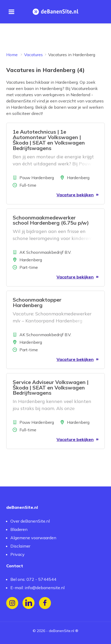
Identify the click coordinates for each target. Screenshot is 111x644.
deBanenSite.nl (61, 631)
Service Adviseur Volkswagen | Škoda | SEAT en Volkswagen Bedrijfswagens (51, 388)
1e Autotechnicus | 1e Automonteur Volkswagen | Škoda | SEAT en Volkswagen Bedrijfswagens (49, 140)
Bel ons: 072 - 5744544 (33, 579)
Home (12, 55)
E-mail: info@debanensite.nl (37, 588)
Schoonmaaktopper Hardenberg (37, 302)
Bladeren (19, 529)
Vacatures (33, 55)
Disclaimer (20, 546)
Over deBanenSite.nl (30, 521)
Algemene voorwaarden (33, 538)
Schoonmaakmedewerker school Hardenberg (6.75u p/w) (51, 220)
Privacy (18, 554)
